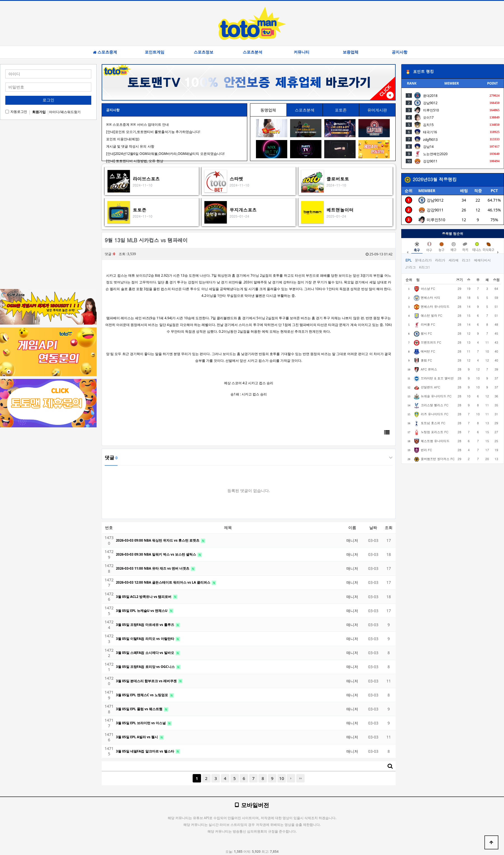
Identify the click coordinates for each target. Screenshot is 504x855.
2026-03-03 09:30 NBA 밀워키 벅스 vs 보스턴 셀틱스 (156, 554)
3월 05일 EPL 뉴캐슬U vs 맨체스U (142, 611)
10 (282, 778)
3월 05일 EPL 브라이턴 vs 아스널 (141, 723)
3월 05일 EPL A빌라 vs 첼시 (137, 737)
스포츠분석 (253, 52)
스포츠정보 (204, 52)
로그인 (48, 100)
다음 (291, 778)
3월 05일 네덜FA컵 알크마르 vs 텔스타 (145, 751)
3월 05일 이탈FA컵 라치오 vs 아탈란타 (145, 639)
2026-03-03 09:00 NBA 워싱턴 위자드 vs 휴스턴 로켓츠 (158, 540)
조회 (389, 527)
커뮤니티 (302, 52)
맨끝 (300, 778)
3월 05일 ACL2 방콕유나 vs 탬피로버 (144, 597)
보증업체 (351, 52)
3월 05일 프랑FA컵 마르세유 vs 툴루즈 (145, 625)
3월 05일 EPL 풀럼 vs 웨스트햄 (140, 709)
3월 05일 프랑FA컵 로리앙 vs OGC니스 (146, 667)
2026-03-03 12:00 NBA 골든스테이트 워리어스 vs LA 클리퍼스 (164, 582)
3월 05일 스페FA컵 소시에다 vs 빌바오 (145, 653)
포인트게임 (155, 52)
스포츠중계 (105, 52)
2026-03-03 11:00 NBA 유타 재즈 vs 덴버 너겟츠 (153, 568)
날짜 (373, 527)
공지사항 (400, 52)
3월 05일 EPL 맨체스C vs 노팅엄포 (142, 695)
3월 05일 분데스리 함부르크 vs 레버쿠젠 (147, 681)
